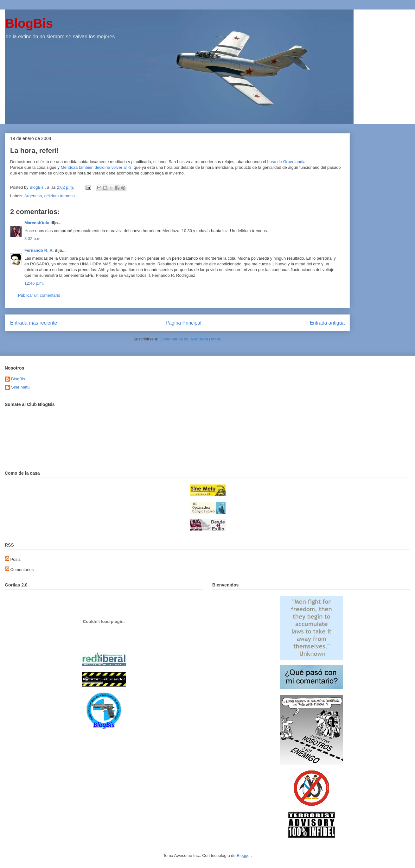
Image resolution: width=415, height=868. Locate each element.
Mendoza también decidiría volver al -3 (96, 167)
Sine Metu (20, 387)
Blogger (244, 855)
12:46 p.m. (34, 283)
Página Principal (184, 323)
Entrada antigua (327, 323)
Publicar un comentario (39, 295)
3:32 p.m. (33, 239)
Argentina (33, 196)
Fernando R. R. (39, 250)
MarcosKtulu (37, 223)
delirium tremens (60, 196)
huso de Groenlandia (287, 162)
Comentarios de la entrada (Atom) (190, 339)
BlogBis (29, 23)
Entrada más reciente (34, 323)
